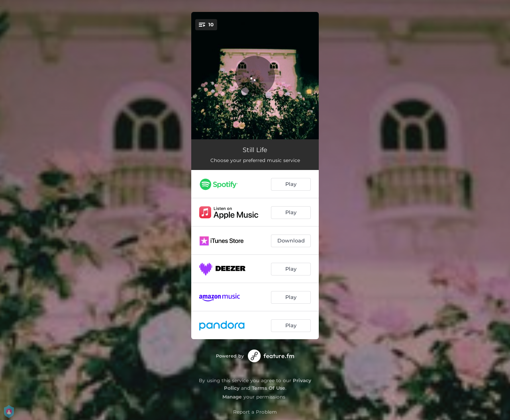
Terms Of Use (269, 388)
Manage (232, 397)
